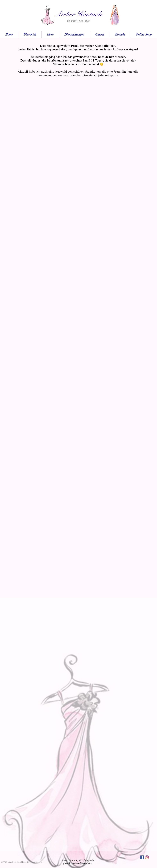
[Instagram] (147, 857)
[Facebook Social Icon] (142, 857)
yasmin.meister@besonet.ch (78, 863)
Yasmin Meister (78, 21)
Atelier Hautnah (78, 14)
